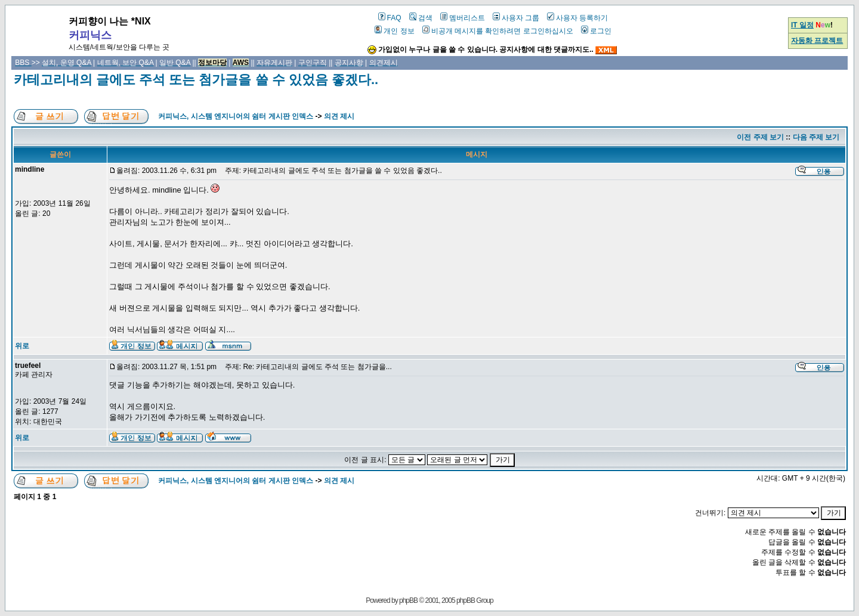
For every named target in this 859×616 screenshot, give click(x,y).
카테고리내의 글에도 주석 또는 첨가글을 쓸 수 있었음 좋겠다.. (196, 80)
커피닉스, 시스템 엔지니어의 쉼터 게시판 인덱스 (236, 116)
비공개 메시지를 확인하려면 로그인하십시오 (498, 31)
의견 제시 (339, 116)
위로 (22, 346)
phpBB (408, 600)
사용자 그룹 (516, 18)
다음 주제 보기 (816, 137)
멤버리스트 (463, 18)
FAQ (390, 18)
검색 (421, 18)
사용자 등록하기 (577, 18)
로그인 (596, 31)
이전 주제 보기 (760, 137)
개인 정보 (394, 31)
